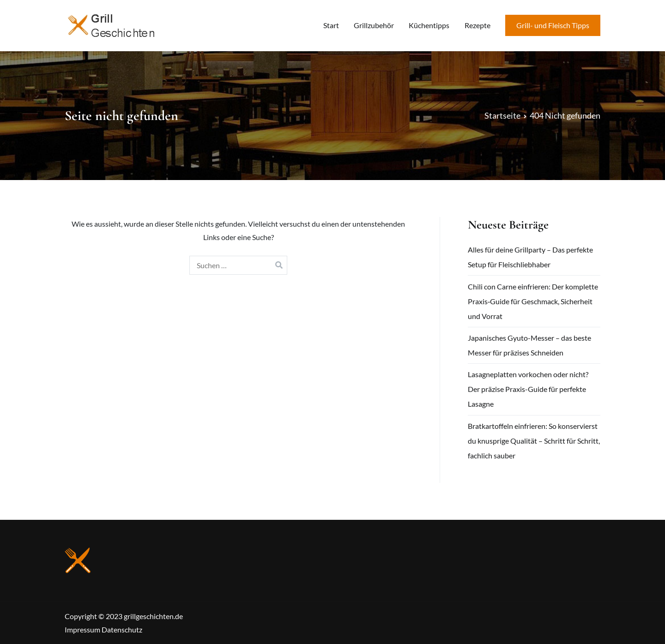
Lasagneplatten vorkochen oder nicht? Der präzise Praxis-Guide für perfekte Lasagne (528, 389)
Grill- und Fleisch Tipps (553, 25)
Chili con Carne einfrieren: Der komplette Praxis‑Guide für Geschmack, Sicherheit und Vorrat (533, 301)
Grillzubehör (374, 25)
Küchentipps (429, 25)
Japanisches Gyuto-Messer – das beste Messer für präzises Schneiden (529, 345)
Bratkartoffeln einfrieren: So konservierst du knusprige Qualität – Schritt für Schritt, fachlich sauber (534, 441)
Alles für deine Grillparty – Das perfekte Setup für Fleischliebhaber (530, 257)
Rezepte (478, 25)
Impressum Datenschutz (103, 629)
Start (331, 25)
